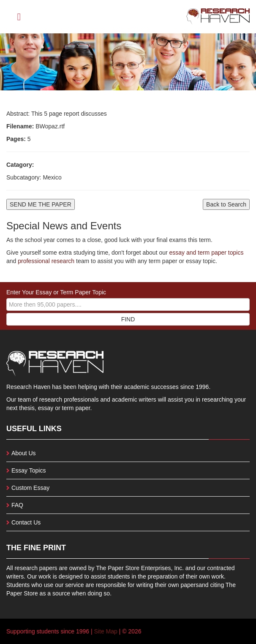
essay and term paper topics (206, 253)
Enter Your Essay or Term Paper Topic (56, 292)
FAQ (17, 505)
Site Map (106, 631)
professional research (46, 261)
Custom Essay (30, 488)
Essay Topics (29, 470)
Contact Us (26, 522)
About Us (24, 453)
